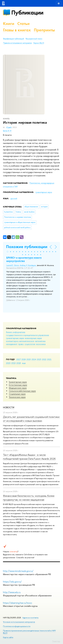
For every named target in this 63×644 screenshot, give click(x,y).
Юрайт (9, 127)
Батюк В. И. (7, 131)
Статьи (23, 24)
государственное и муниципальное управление (28, 335)
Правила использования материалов (17, 43)
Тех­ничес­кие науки (17, 397)
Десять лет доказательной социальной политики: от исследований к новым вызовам (31, 419)
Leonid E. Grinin (13, 265)
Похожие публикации (27, 247)
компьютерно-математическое (20, 341)
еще (24, 363)
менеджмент (12, 344)
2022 (44, 359)
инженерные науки (33, 338)
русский (14, 199)
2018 (19, 363)
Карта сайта (8, 637)
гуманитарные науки (15, 338)
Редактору (56, 641)
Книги (9, 24)
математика (40, 341)
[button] (8, 252)
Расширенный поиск (34, 39)
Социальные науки (17, 394)
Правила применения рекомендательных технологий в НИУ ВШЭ (29, 632)
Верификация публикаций (14, 39)
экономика (41, 344)
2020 (8, 363)
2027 (19, 359)
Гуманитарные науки (18, 382)
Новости (9, 407)
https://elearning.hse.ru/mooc (18, 603)
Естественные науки (18, 385)
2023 (39, 359)
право (21, 344)
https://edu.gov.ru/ (12, 582)
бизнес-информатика (16, 332)
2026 (24, 359)
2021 (49, 359)
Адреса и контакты (30, 618)
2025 (29, 359)
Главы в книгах (17, 30)
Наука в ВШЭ (39, 43)
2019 (13, 363)
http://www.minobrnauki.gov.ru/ (18, 571)
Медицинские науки (18, 388)
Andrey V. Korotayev (28, 265)
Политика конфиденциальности (17, 626)
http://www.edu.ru (12, 592)
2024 (34, 359)
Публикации (27, 12)
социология (30, 344)
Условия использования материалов (19, 622)
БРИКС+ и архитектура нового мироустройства (24, 259)
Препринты (44, 30)
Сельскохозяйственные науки (22, 391)
